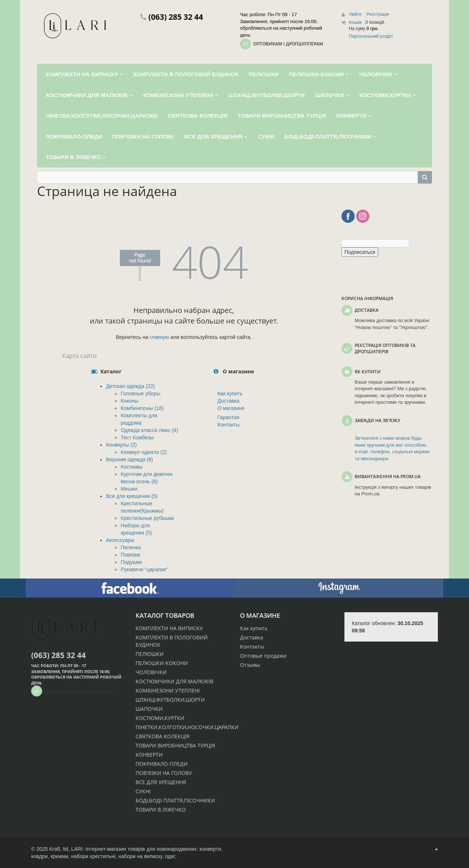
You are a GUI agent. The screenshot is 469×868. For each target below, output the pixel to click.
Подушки (131, 562)
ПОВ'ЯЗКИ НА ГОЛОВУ (164, 773)
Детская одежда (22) (130, 386)
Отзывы (250, 665)
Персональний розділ (371, 36)
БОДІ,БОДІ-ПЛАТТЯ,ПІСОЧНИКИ (175, 800)
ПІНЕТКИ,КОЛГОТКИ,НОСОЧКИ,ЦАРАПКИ (187, 727)
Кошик (355, 22)
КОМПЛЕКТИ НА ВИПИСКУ (169, 628)
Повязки (130, 555)
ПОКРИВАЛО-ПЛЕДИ (162, 764)
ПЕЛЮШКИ (150, 654)
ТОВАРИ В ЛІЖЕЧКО (161, 810)
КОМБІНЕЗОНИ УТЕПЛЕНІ (168, 690)
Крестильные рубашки (147, 518)
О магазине (231, 408)
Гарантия (228, 417)
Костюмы (131, 467)
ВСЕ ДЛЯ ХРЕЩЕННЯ (161, 782)
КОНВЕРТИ (149, 755)
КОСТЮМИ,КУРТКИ (160, 718)
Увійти (356, 14)
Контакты (228, 425)
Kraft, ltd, (59, 849)
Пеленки (131, 547)
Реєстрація (378, 14)
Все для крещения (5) (132, 496)
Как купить (230, 394)
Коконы (129, 401)
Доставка (228, 401)
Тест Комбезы (137, 437)
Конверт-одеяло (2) (143, 452)
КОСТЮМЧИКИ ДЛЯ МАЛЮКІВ (174, 681)
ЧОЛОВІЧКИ (151, 672)
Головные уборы (140, 394)
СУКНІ (143, 791)
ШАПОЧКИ (149, 709)
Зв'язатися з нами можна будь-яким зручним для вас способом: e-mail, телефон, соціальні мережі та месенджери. (392, 448)
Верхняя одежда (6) (129, 459)
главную (159, 337)
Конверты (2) (121, 445)
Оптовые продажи (263, 656)
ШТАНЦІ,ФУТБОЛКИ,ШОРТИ (170, 700)
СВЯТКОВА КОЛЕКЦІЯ (163, 736)
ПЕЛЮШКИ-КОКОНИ (162, 663)
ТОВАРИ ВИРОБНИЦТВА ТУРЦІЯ (175, 745)
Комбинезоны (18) (142, 408)
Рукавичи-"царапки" (144, 569)
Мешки (129, 489)
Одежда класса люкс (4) (149, 430)
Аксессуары (120, 540)
